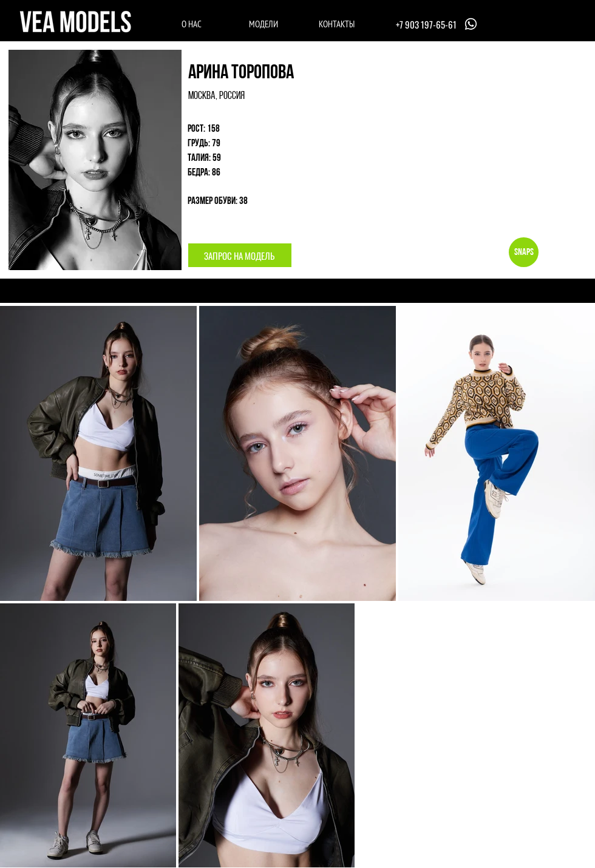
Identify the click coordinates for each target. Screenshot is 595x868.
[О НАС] (192, 24)
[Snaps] (524, 252)
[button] (240, 255)
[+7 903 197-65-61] (438, 24)
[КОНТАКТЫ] (337, 24)
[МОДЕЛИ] (263, 24)
